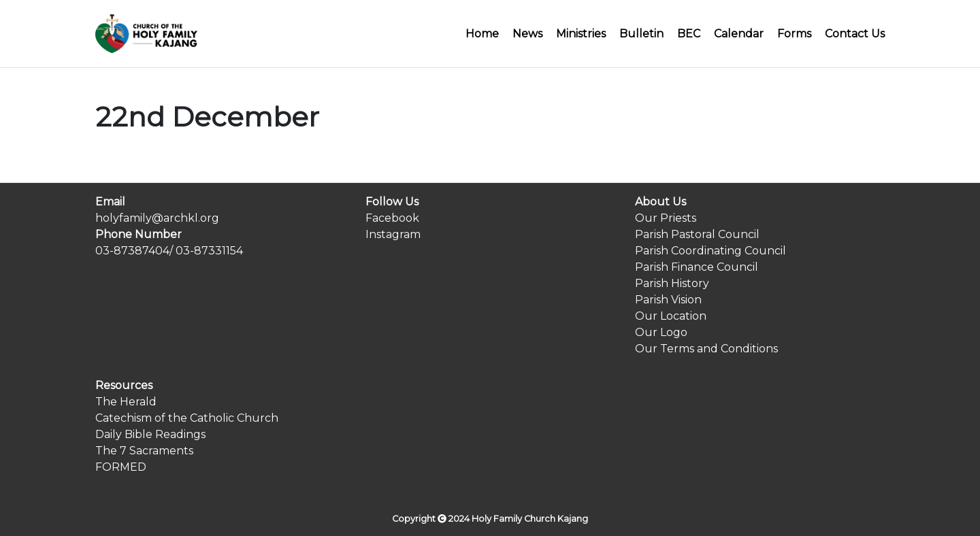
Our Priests (666, 218)
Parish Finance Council (697, 267)
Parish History (672, 283)
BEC (689, 34)
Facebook (392, 218)
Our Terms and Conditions (706, 349)
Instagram (393, 234)
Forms (794, 34)
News (527, 34)
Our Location (671, 316)
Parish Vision (668, 300)
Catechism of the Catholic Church (187, 418)
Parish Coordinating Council (710, 251)
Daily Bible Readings (150, 434)
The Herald (126, 402)
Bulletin (641, 34)
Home (482, 34)
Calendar (739, 34)
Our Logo (661, 332)
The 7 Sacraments (144, 451)
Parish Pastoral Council (697, 234)
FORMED (121, 467)
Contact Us (855, 34)
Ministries (581, 34)
